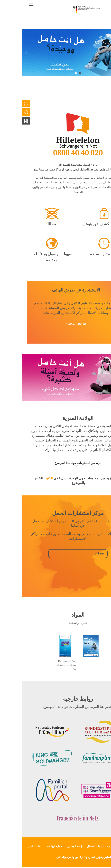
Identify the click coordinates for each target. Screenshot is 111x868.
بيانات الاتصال (72, 846)
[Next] (107, 53)
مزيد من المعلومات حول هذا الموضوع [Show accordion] (56, 463)
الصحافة (102, 846)
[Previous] (4, 53)
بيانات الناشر (13, 846)
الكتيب (26, 478)
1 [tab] (58, 73)
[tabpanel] (55, 52)
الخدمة (89, 846)
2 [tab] (53, 73)
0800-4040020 (53, 324)
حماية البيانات (32, 846)
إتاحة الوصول (52, 846)
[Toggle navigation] (9, 5)
